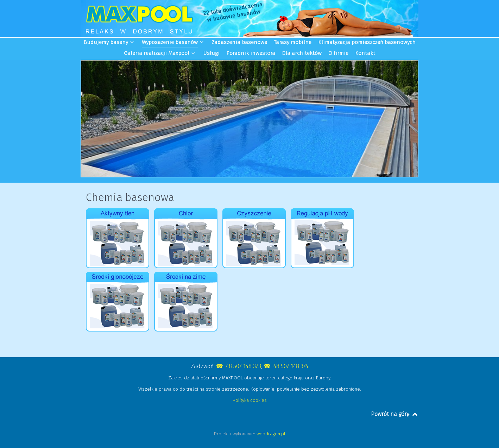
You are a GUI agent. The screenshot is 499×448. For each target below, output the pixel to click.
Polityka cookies (250, 400)
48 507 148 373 (244, 366)
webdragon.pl (271, 434)
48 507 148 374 (291, 366)
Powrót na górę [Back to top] (395, 414)
